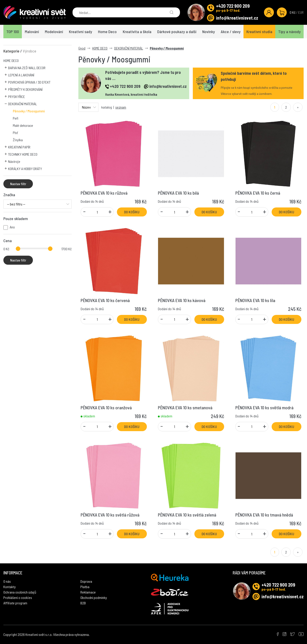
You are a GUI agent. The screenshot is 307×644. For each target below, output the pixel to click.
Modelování (54, 32)
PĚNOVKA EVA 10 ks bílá (178, 193)
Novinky (209, 32)
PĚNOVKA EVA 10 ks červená (105, 300)
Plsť (15, 133)
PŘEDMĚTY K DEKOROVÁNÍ (25, 89)
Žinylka (18, 140)
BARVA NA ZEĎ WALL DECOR (27, 68)
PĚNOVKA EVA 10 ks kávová (182, 300)
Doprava (86, 581)
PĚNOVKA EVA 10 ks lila (255, 300)
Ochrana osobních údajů (20, 592)
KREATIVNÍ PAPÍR (19, 147)
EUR (301, 12)
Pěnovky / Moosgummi (29, 111)
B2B (83, 603)
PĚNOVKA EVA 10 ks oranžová (106, 407)
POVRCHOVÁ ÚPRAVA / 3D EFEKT (29, 82)
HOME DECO (11, 60)
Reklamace (88, 592)
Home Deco (107, 32)
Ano (12, 227)
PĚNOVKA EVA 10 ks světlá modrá (264, 407)
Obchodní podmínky (94, 597)
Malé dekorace (23, 125)
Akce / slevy (231, 32)
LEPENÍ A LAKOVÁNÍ (21, 75)
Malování (32, 32)
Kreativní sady (81, 32)
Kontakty (10, 587)
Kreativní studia (259, 32)
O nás (7, 581)
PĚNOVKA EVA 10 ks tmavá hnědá (264, 515)
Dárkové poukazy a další (177, 32)
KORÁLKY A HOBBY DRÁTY (25, 169)
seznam (121, 107)
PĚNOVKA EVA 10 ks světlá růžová (110, 515)
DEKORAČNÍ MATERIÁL (23, 104)
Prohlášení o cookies (18, 597)
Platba (85, 587)
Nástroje (14, 161)
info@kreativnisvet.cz (237, 18)
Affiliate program (15, 603)
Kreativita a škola (137, 32)
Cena (8, 241)
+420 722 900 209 (233, 6)
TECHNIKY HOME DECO (23, 154)
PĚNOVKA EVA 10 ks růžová (104, 193)
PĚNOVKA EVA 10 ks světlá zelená (187, 515)
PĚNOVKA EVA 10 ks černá (258, 193)
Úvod (82, 48)
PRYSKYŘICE (17, 97)
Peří (16, 118)
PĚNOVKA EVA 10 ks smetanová (185, 407)
